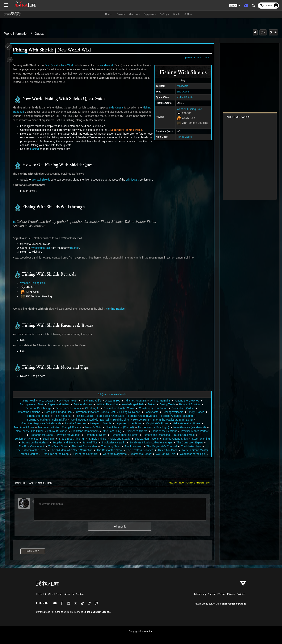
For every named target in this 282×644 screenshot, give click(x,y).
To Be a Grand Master (96, 454)
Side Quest (52, 65)
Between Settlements (68, 408)
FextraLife (200, 604)
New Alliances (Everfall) (122, 427)
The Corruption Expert (80, 446)
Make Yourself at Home (186, 423)
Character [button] (135, 14)
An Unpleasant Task (31, 404)
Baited (152, 404)
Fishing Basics (182, 137)
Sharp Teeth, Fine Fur (107, 439)
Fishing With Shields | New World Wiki (53, 50)
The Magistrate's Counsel (53, 450)
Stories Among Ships (45, 442)
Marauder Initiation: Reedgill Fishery (61, 427)
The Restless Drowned (41, 454)
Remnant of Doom (121, 435)
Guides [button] (188, 14)
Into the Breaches (75, 423)
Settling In (84, 439)
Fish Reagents (65, 416)
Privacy (231, 594)
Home (39, 594)
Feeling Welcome (175, 412)
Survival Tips (152, 442)
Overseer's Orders (152, 431)
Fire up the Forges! (40, 416)
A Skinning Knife (91, 401)
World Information (16, 34)
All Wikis (49, 594)
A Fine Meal (27, 401)
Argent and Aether (58, 404)
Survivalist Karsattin (176, 442)
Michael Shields (183, 97)
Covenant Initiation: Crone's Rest (97, 412)
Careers (212, 594)
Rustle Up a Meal (35, 439)
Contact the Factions (30, 412)
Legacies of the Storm (128, 423)
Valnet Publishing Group (233, 604)
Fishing (18, 112)
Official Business (73, 431)
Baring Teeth (167, 404)
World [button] (177, 14)
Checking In (92, 408)
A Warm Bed (112, 401)
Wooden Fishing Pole (187, 109)
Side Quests (181, 92)
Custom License (102, 612)
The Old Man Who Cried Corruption (152, 450)
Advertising (200, 594)
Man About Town (26, 427)
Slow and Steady (156, 439)
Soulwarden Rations (182, 439)
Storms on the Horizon (97, 442)
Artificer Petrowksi (107, 404)
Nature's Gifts (95, 427)
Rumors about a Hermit (150, 435)
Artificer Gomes (82, 404)
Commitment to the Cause (119, 408)
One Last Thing (128, 431)
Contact (80, 594)
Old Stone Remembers (101, 431)
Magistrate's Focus (157, 423)
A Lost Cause (47, 401)
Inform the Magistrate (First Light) (173, 420)
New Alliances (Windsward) (192, 427)
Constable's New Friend (153, 408)
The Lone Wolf (25, 450)
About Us (69, 594)
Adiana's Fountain (135, 401)
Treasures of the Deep (149, 454)
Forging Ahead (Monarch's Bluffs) (47, 420)
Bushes (76, 248)
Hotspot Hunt (141, 420)
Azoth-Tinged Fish (133, 404)
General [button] (121, 14)
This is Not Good (68, 454)
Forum (59, 594)
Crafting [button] (164, 14)
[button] (235, 6)
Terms (222, 594)
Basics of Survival (189, 404)
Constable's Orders (183, 408)
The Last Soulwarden (163, 446)
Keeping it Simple (101, 423)
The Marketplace (83, 450)
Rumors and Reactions (182, 435)
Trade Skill (30, 112)
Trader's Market (122, 454)
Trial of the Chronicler (180, 454)
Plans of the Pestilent (180, 431)
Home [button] (109, 14)
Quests (39, 34)
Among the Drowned (187, 401)
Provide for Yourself (95, 435)
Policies (241, 594)
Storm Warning (70, 442)
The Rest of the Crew (190, 450)
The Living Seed (189, 446)
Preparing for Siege (67, 435)
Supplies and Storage (127, 442)
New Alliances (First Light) (156, 427)
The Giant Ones (137, 446)
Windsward (181, 86)
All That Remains (160, 401)
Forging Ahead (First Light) (179, 416)
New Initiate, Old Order (45, 431)
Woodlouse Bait (42, 248)
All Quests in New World (112, 394)
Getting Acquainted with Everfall (90, 420)
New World (69, 65)
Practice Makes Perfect (38, 435)
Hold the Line (121, 420)
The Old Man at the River (112, 450)
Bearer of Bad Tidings (38, 408)
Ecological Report (132, 412)
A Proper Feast (68, 401)
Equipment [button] (150, 14)
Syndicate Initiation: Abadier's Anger (42, 446)
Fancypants (154, 412)
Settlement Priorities (62, 439)
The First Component (110, 446)
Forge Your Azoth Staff (112, 416)
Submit (119, 527)
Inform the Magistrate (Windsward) (40, 423)
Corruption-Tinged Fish (60, 412)
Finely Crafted (198, 412)
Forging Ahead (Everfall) (144, 416)
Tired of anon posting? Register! (186, 483)
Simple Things (133, 439)
